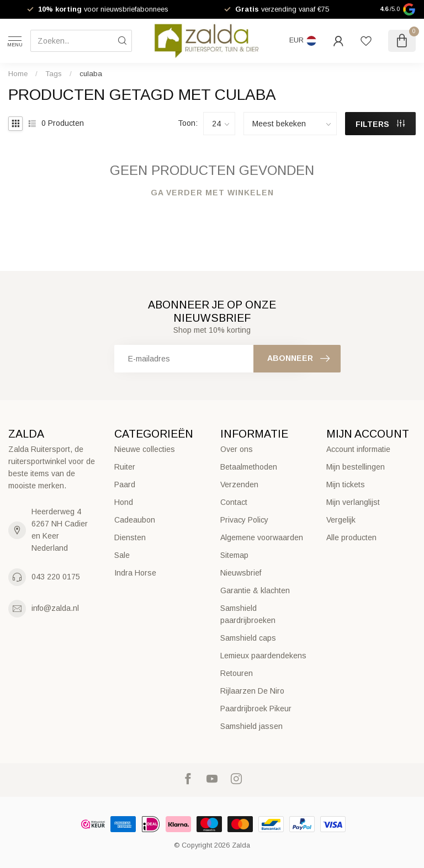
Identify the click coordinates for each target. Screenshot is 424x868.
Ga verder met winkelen (212, 193)
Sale (122, 555)
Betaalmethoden (249, 467)
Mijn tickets (346, 484)
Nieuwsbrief (241, 573)
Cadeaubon (135, 520)
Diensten (130, 537)
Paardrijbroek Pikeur (256, 709)
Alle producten (351, 537)
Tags (54, 74)
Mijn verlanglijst (353, 502)
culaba (91, 74)
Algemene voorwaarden (262, 537)
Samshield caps (248, 638)
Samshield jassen (251, 726)
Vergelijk (341, 520)
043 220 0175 (56, 577)
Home (18, 74)
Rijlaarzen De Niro (252, 691)
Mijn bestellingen (356, 467)
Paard (125, 484)
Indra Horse (135, 573)
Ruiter (125, 467)
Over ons (237, 449)
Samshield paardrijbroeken (248, 614)
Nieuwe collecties (145, 449)
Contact (234, 502)
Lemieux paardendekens (263, 656)
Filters (380, 124)
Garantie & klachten (255, 590)
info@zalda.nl (55, 608)
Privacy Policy (244, 520)
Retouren (237, 673)
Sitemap (234, 555)
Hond (124, 502)
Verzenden (239, 484)
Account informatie (358, 449)
